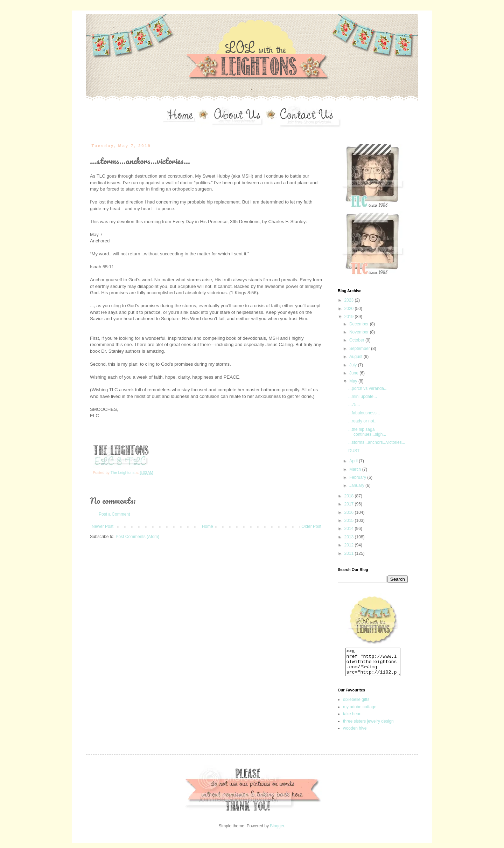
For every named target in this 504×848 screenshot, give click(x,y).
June (354, 373)
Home (208, 526)
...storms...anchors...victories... (377, 442)
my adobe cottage (360, 712)
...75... (354, 405)
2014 (350, 529)
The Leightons (123, 473)
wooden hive (355, 733)
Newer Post (103, 526)
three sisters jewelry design (368, 726)
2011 (350, 553)
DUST (354, 451)
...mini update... (363, 397)
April (354, 461)
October (357, 340)
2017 (350, 504)
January (357, 485)
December (360, 324)
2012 (350, 545)
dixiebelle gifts (356, 705)
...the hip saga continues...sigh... (367, 432)
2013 (350, 537)
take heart (352, 719)
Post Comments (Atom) (137, 537)
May (354, 381)
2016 (350, 512)
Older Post (311, 526)
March (356, 469)
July (354, 365)
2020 (350, 309)
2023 (350, 300)
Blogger (277, 831)
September (360, 349)
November (360, 332)
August (356, 357)
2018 (350, 496)
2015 (350, 520)
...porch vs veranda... (368, 388)
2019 (350, 317)
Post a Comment (114, 514)
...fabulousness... (364, 413)
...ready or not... (363, 421)
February (358, 477)
